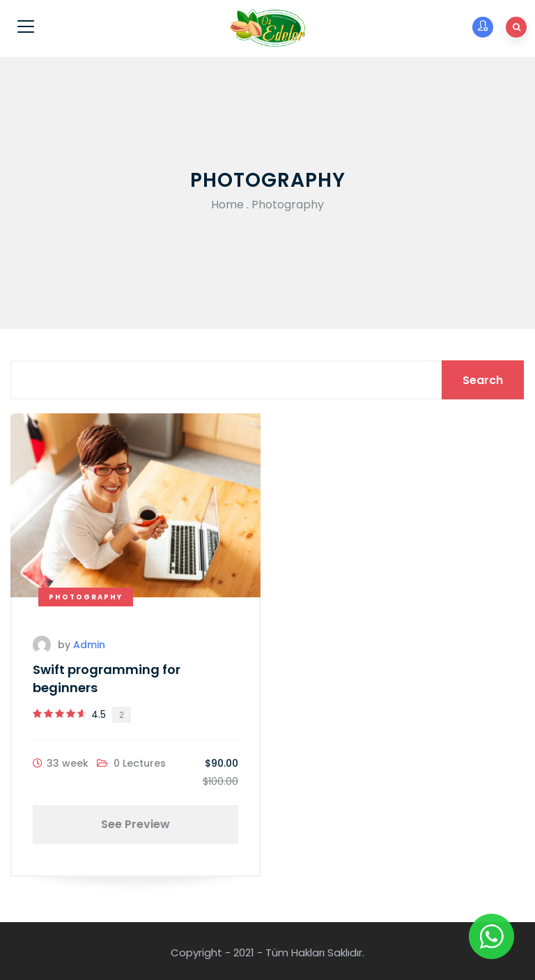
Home (227, 205)
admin (89, 645)
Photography (86, 597)
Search (483, 380)
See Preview (135, 824)
